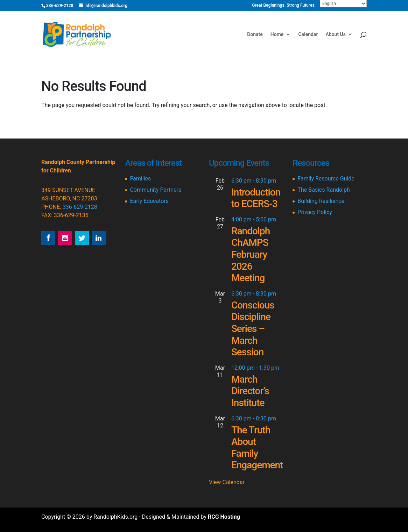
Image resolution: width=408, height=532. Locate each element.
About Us (336, 34)
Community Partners (156, 190)
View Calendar (227, 482)
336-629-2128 (80, 207)
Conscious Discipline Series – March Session (253, 329)
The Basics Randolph (323, 190)
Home (277, 34)
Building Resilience (321, 201)
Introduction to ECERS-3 (256, 198)
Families (140, 179)
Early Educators (149, 201)
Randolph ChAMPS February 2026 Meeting (251, 254)
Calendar (308, 34)
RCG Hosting (224, 517)
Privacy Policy (315, 212)
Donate (255, 34)
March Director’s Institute (250, 391)
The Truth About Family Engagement (257, 448)
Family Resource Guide (326, 179)
